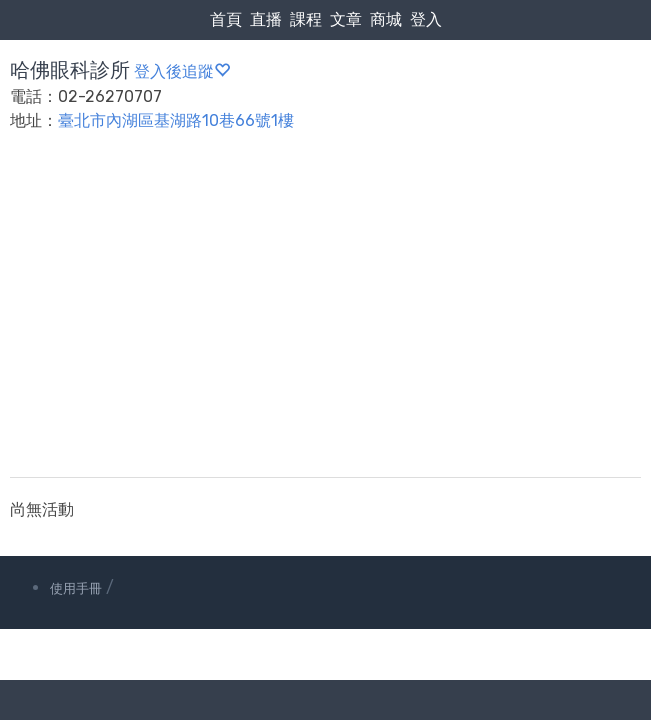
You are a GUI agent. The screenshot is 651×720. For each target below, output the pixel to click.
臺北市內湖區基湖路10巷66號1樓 (176, 120)
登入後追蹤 (182, 71)
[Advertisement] (325, 317)
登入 (426, 19)
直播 (266, 19)
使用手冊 (76, 588)
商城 (386, 19)
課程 (306, 19)
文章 (346, 19)
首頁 (226, 19)
